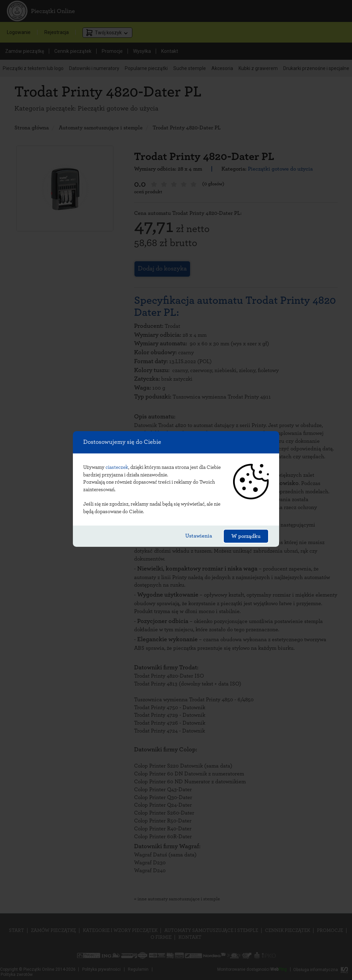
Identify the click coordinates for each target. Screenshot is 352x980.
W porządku (246, 536)
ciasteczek (117, 467)
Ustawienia (199, 536)
